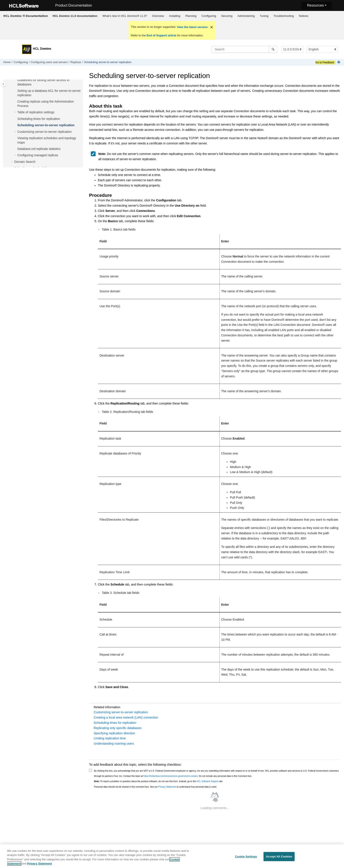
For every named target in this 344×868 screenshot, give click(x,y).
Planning (191, 16)
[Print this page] (339, 62)
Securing (227, 16)
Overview (158, 16)
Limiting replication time (110, 738)
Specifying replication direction (114, 733)
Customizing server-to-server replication (44, 132)
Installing (175, 16)
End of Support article (161, 35)
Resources (315, 5)
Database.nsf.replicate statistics (39, 149)
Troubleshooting (284, 16)
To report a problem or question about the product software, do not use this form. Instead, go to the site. (159, 781)
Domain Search (25, 162)
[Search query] (244, 49)
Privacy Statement (167, 787)
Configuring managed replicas (38, 155)
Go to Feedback (325, 62)
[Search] (273, 49)
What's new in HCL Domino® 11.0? (125, 16)
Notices (304, 16)
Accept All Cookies (279, 858)
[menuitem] (75, 16)
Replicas (76, 62)
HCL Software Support (208, 781)
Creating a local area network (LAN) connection (126, 717)
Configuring (209, 16)
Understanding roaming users (114, 744)
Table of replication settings (36, 112)
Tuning (264, 16)
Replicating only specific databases (118, 728)
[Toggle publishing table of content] (3, 84)
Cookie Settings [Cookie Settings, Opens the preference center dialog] (246, 858)
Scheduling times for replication (39, 119)
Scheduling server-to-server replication (108, 62)
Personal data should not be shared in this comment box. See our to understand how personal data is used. (156, 787)
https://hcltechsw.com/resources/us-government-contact (171, 776)
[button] (16, 80)
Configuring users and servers (49, 62)
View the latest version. (192, 27)
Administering (246, 16)
